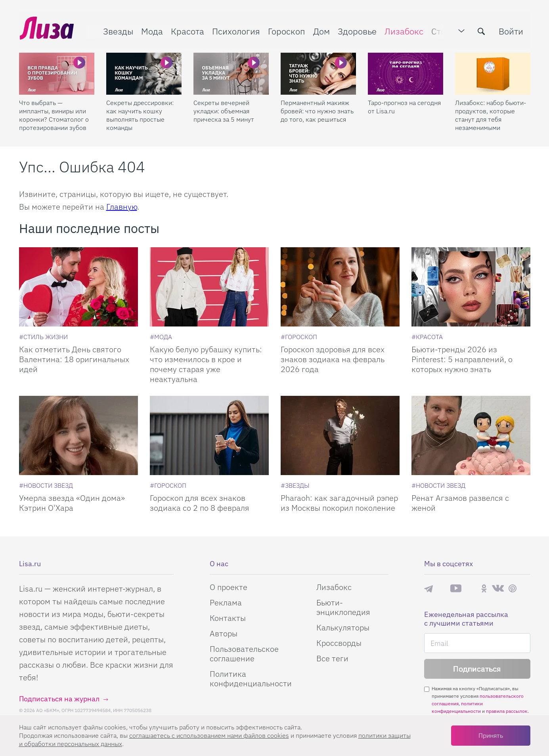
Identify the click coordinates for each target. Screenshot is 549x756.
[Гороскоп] (299, 337)
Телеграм (428, 588)
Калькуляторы (343, 627)
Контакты (228, 618)
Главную (122, 207)
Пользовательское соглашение (244, 654)
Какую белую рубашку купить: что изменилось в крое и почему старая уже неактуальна (206, 364)
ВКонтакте (498, 588)
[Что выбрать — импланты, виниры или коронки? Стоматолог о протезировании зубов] (57, 72)
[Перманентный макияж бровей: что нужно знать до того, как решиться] (318, 72)
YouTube (456, 588)
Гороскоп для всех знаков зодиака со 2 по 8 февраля (200, 503)
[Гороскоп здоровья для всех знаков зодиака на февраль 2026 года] (340, 287)
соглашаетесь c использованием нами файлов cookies (209, 735)
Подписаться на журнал (59, 699)
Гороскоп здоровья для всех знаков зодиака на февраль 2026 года (333, 359)
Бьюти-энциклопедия (343, 607)
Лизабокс (403, 30)
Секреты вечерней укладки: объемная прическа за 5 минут (224, 109)
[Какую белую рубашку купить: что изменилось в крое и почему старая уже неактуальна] (209, 287)
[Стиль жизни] (43, 337)
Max (442, 589)
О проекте (229, 587)
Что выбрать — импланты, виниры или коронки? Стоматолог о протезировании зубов (54, 113)
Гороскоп (286, 30)
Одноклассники (484, 588)
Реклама (226, 602)
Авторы (224, 633)
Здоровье (356, 30)
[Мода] (161, 337)
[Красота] (427, 337)
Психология (235, 30)
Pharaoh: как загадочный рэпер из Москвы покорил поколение (339, 503)
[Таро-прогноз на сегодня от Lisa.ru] (406, 72)
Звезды (117, 30)
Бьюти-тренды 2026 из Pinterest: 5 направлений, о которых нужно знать (462, 359)
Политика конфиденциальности (251, 679)
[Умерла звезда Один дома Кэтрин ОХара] (78, 435)
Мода (151, 30)
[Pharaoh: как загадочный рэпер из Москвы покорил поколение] (340, 435)
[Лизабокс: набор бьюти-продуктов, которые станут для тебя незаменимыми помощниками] (493, 72)
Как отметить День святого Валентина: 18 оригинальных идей (74, 359)
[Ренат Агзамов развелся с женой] (471, 435)
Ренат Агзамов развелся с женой (460, 503)
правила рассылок (507, 711)
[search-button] (482, 31)
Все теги (332, 658)
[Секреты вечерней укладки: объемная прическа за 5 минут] (231, 72)
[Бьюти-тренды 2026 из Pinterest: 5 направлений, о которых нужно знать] (471, 287)
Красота (187, 30)
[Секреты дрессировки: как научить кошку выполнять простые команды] (144, 72)
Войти (512, 30)
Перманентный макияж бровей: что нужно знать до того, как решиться (317, 109)
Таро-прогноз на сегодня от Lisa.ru (404, 105)
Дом (321, 30)
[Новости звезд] (46, 485)
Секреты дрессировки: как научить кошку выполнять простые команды (140, 113)
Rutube (471, 589)
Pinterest (513, 589)
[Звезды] (295, 485)
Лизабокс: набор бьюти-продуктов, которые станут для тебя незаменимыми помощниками (491, 113)
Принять (491, 735)
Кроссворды (339, 643)
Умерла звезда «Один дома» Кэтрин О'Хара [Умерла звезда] (72, 503)
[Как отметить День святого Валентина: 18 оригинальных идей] (78, 287)
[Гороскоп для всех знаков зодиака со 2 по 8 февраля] (209, 435)
